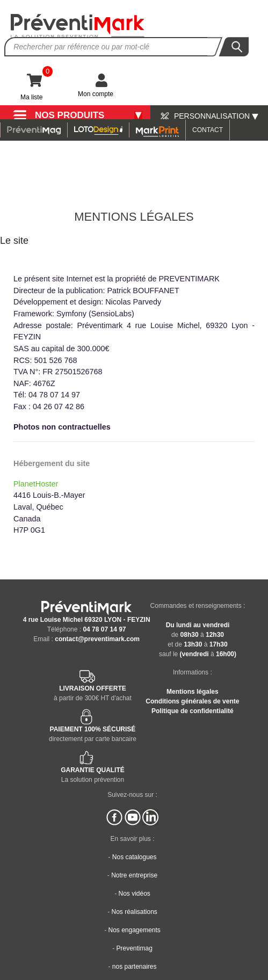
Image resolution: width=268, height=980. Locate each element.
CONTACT (208, 130)
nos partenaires (135, 967)
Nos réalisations (134, 912)
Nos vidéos (134, 894)
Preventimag (134, 948)
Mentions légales (193, 692)
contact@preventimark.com (97, 639)
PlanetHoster (36, 484)
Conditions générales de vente (192, 701)
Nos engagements (134, 930)
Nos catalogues (135, 857)
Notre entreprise (134, 875)
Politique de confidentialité (193, 711)
